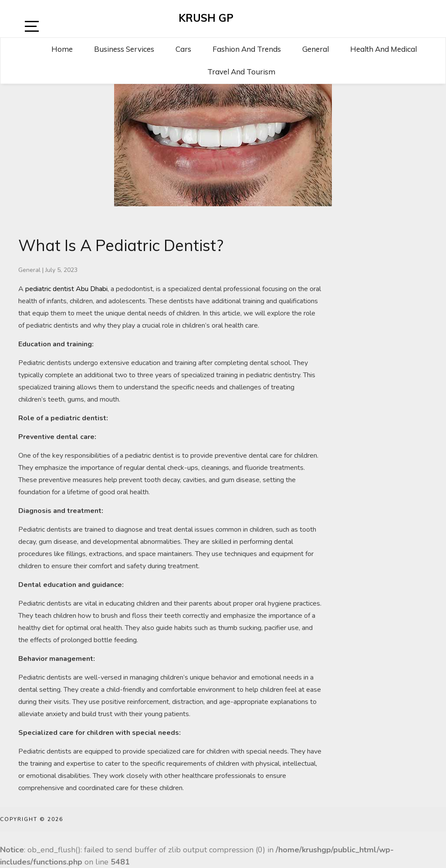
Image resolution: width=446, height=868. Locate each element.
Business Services (124, 49)
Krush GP (206, 18)
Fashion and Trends (247, 49)
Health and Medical (383, 49)
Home (62, 49)
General (316, 49)
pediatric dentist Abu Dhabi (66, 289)
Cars (183, 49)
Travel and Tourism (241, 72)
